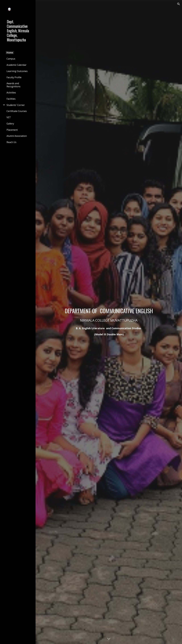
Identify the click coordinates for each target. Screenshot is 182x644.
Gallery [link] (10, 124)
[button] (179, 4)
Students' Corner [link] (16, 105)
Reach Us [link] (11, 142)
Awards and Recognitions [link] (14, 85)
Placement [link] (12, 130)
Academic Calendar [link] (16, 65)
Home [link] (10, 53)
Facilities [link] (11, 99)
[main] (109, 311)
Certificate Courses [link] (17, 111)
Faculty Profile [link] (14, 77)
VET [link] (9, 117)
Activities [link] (11, 93)
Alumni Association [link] (17, 136)
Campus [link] (11, 59)
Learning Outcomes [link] (17, 71)
